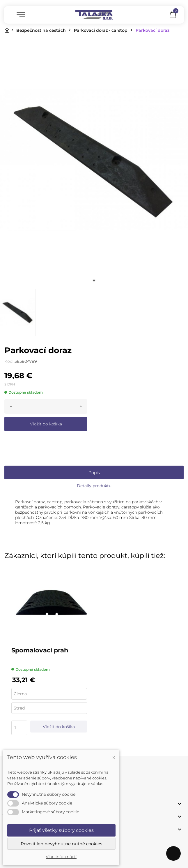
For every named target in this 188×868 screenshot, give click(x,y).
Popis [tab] (94, 473)
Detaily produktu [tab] (94, 486)
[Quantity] (19, 728)
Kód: (9, 361)
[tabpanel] (94, 160)
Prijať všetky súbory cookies (61, 830)
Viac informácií (61, 857)
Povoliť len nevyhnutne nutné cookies (61, 844)
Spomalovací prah (40, 650)
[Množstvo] (46, 406)
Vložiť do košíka (46, 424)
